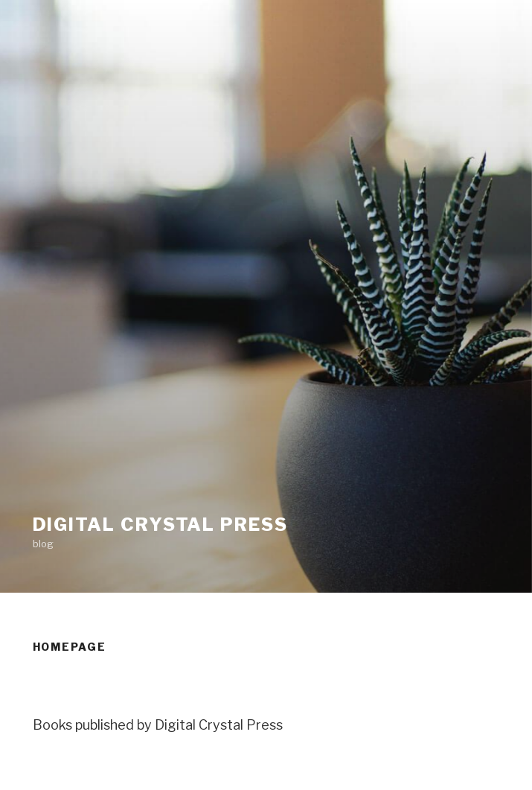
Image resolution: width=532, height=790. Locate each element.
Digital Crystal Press (160, 525)
